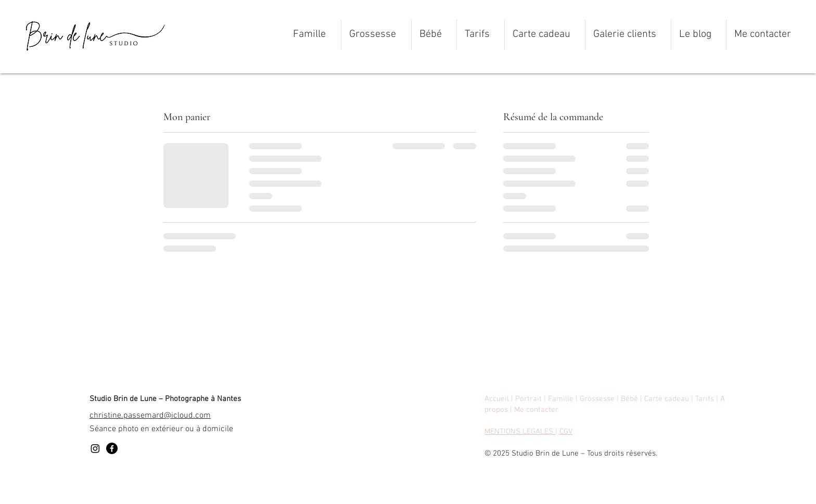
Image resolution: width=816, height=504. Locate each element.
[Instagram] (95, 448)
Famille (561, 399)
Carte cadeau (667, 399)
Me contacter (536, 410)
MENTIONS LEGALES (520, 432)
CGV (566, 432)
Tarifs (706, 399)
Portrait (530, 399)
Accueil (497, 399)
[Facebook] (112, 448)
